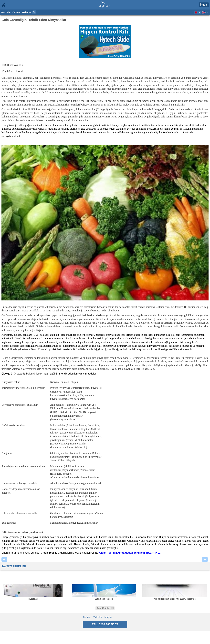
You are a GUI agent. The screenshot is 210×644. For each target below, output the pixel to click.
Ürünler (17, 12)
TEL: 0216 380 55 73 (105, 624)
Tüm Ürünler (105, 608)
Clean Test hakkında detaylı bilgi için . (130, 553)
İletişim (204, 5)
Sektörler (6, 12)
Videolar (98, 617)
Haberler (27, 12)
